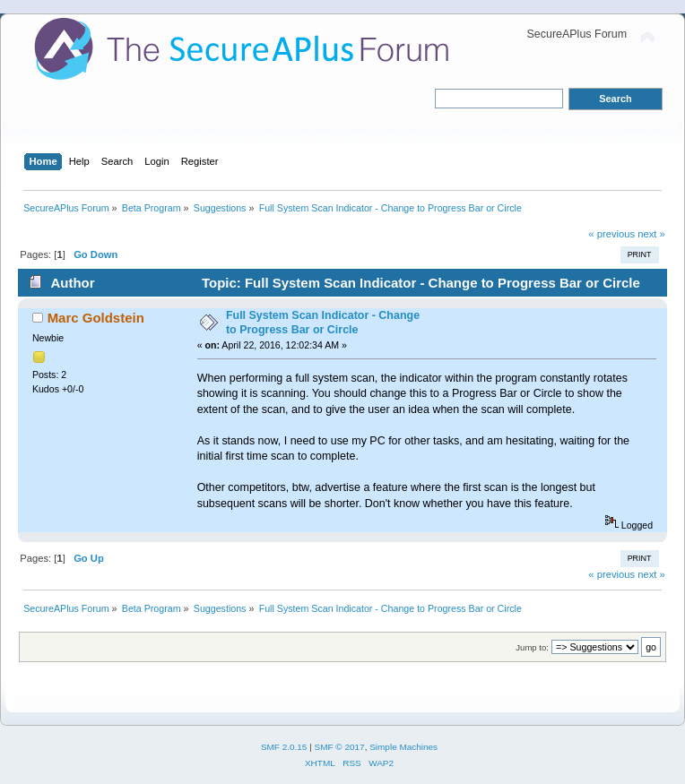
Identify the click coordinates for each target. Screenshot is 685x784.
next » (651, 234)
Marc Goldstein (96, 318)
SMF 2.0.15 (284, 747)
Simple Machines (403, 747)
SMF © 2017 (340, 747)
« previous (611, 234)
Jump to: (532, 647)
